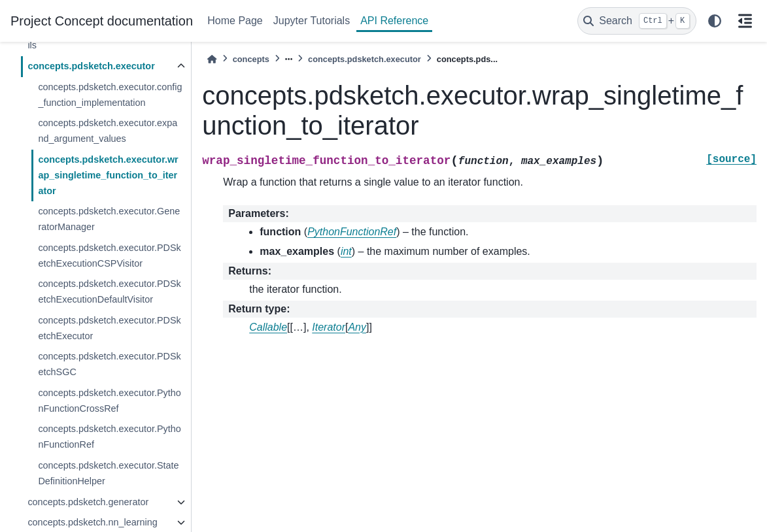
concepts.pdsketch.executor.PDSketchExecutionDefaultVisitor (109, 291)
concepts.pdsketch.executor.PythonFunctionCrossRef (109, 401)
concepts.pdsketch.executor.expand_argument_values (108, 131)
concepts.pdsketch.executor (91, 66)
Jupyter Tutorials (312, 21)
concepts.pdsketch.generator (88, 502)
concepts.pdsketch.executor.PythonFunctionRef (109, 437)
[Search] (637, 21)
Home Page (235, 21)
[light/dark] (715, 21)
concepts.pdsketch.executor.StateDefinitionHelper (108, 473)
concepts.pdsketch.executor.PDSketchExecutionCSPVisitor (109, 256)
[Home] (212, 59)
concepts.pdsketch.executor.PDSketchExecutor (109, 328)
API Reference (394, 21)
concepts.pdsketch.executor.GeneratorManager (109, 219)
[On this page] (745, 21)
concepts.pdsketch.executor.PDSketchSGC (109, 364)
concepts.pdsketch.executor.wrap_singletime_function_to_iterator (108, 175)
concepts (251, 59)
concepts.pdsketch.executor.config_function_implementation (110, 95)
